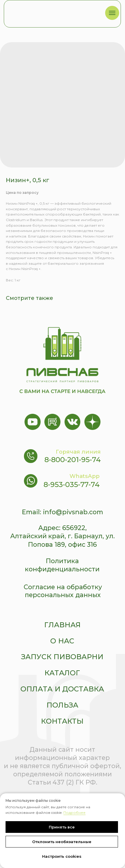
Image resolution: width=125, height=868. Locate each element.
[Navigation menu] (112, 13)
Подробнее (74, 813)
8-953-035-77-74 (72, 485)
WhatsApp (85, 476)
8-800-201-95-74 (73, 460)
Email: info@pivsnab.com (62, 512)
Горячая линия (78, 452)
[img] (50, 12)
